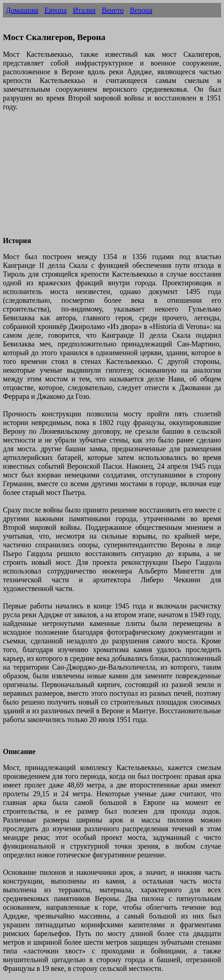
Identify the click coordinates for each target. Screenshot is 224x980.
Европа (55, 10)
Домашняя (22, 10)
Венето (113, 10)
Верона (141, 10)
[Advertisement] (112, 178)
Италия (84, 10)
